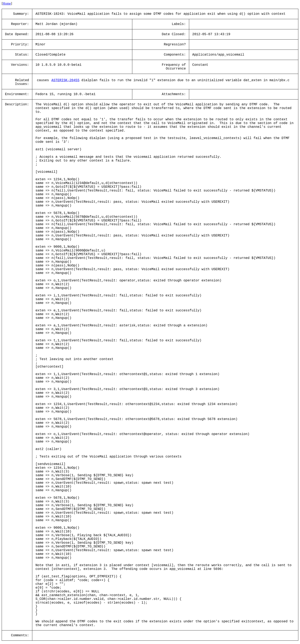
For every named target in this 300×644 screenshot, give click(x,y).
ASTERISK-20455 (65, 80)
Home (7, 3)
